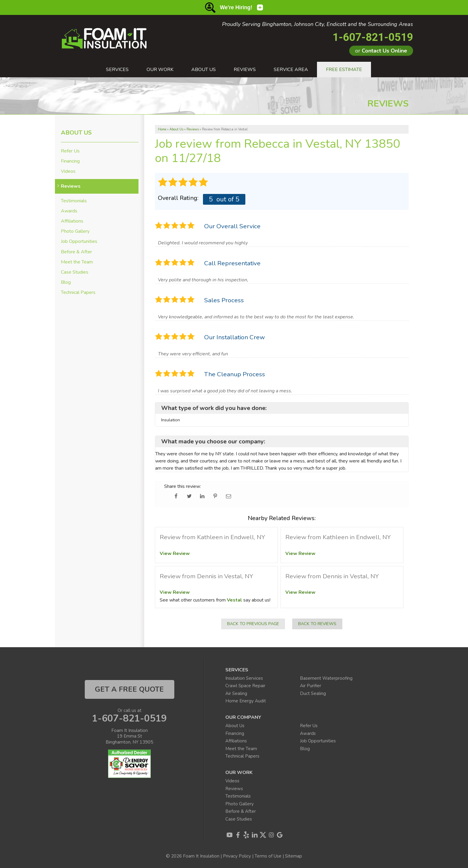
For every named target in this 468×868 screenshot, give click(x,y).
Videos (68, 171)
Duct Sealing (313, 693)
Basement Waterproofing (326, 678)
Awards (69, 211)
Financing (70, 161)
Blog (66, 282)
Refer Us (70, 151)
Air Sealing (236, 693)
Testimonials (74, 201)
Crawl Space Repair (245, 686)
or (381, 51)
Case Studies (75, 272)
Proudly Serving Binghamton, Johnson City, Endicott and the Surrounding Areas (318, 24)
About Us (76, 133)
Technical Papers (78, 293)
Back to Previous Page (253, 624)
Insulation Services (244, 678)
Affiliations (72, 221)
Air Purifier (311, 686)
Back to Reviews (317, 624)
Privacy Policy (237, 856)
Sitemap (294, 856)
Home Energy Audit (246, 701)
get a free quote (129, 689)
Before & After (76, 252)
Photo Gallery (75, 231)
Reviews (71, 186)
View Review (175, 554)
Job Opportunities (79, 242)
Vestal (234, 600)
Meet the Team (77, 262)
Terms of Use (268, 856)
